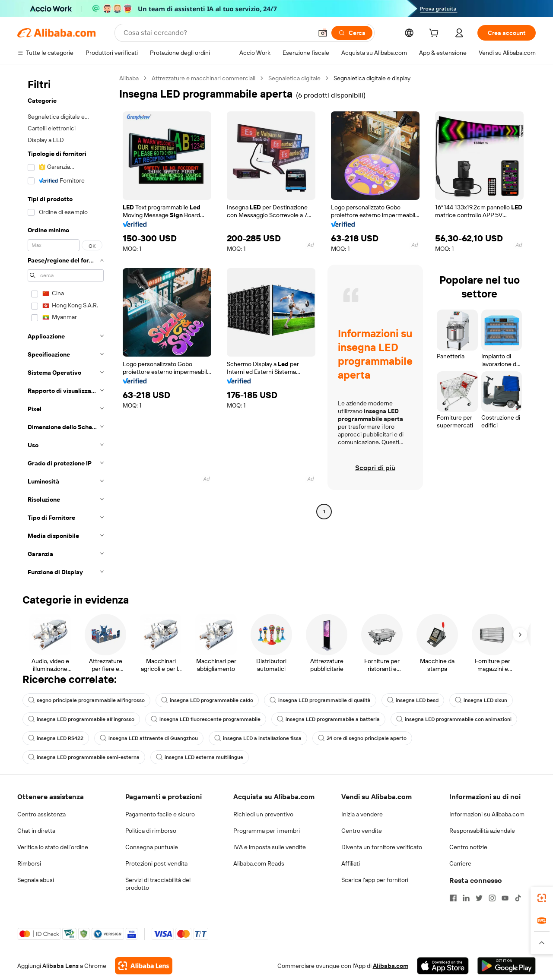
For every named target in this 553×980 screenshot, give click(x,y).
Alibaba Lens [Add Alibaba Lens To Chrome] (60, 966)
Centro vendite (362, 831)
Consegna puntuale (152, 847)
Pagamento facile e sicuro (160, 814)
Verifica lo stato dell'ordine (53, 847)
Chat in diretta (36, 831)
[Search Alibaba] (217, 33)
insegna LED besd (413, 700)
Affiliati (351, 863)
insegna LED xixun (481, 700)
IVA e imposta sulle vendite (270, 847)
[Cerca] (352, 33)
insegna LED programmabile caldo (207, 700)
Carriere (460, 863)
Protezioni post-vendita (156, 863)
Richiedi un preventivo (263, 814)
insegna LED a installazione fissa (258, 738)
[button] (323, 33)
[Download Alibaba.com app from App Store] (443, 966)
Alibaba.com (391, 966)
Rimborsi (29, 863)
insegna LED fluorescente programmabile (206, 719)
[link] (542, 898)
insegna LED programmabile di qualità (320, 700)
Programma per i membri (267, 831)
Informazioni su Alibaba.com (487, 814)
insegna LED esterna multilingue (200, 757)
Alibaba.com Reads (259, 863)
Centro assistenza (41, 814)
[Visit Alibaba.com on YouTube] (505, 898)
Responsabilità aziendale (482, 831)
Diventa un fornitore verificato (382, 847)
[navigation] (66, 328)
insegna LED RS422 (56, 738)
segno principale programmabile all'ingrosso (86, 700)
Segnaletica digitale (294, 78)
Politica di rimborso (151, 831)
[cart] (435, 34)
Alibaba (129, 78)
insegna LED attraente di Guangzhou (149, 738)
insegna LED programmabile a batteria (328, 719)
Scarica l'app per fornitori (375, 880)
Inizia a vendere (362, 814)
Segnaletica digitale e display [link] (372, 78)
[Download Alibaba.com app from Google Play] (507, 966)
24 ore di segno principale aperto (362, 738)
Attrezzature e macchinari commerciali (203, 78)
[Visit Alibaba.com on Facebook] (453, 898)
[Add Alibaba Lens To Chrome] (144, 966)
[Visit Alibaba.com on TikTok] (518, 898)
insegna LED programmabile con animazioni (454, 719)
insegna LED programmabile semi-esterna (84, 757)
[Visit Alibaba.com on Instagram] (492, 898)
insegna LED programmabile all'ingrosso (81, 719)
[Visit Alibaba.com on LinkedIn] (466, 898)
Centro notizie (468, 847)
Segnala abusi (36, 880)
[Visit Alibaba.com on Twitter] (479, 898)
